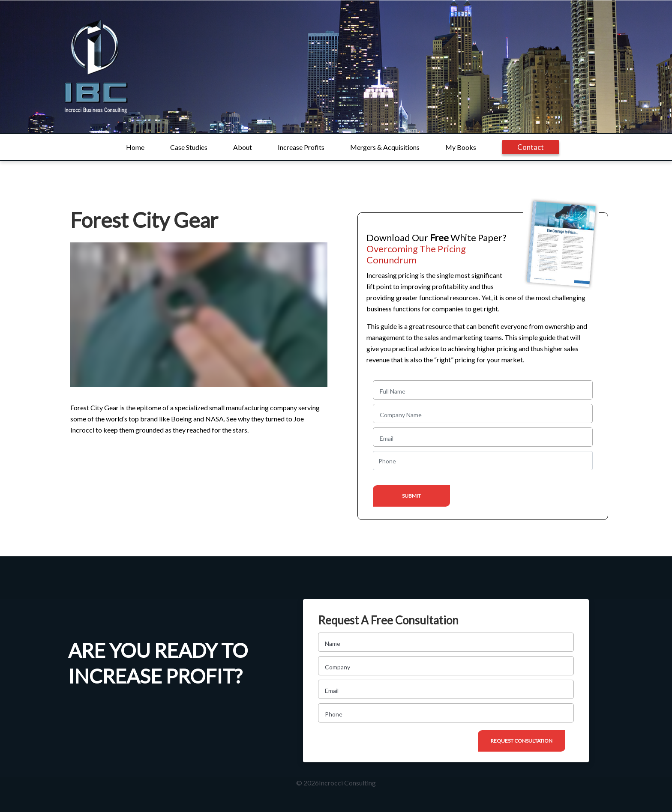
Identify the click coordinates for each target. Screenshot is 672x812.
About (243, 147)
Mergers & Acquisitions (385, 147)
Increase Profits (301, 147)
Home (135, 147)
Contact (531, 147)
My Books (461, 147)
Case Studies (189, 147)
